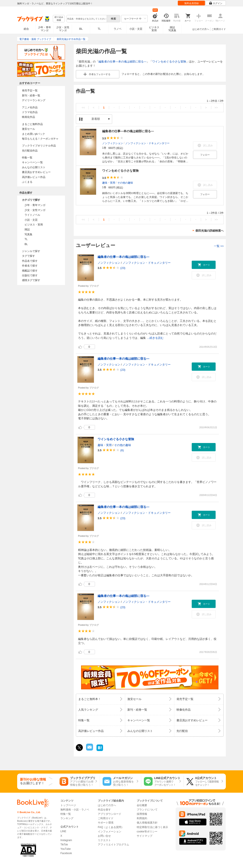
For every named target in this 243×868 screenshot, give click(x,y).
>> (216, 108)
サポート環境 (106, 823)
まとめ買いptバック (33, 134)
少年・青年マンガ (45, 29)
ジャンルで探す (31, 251)
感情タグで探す (31, 280)
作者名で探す (30, 266)
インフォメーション (110, 832)
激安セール (28, 129)
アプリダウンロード (110, 814)
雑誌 (27, 229)
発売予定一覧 (30, 91)
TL (99, 29)
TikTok (64, 845)
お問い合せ (104, 836)
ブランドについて (147, 810)
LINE (63, 831)
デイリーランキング (34, 100)
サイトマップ (145, 836)
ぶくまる (27, 182)
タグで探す (28, 256)
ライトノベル (32, 215)
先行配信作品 (30, 151)
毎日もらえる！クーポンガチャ (40, 139)
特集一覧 (27, 158)
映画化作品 (28, 117)
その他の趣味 (125, 183)
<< (83, 108)
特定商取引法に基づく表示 (152, 827)
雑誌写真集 (172, 29)
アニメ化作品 (30, 107)
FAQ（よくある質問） (111, 827)
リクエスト (104, 840)
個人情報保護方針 (147, 823)
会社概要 (142, 805)
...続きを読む (155, 338)
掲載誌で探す (30, 271)
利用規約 (142, 818)
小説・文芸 (136, 29)
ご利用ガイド (219, 29)
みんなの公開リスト (34, 167)
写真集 (28, 234)
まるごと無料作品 (32, 124)
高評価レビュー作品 (34, 177)
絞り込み (59, 19)
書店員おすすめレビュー (36, 172)
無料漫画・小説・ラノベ (75, 810)
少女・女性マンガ (63, 29)
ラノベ (118, 29)
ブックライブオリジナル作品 (39, 146)
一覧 (219, 246)
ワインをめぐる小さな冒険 (169, 62)
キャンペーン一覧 (32, 162)
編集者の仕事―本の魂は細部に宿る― (122, 62)
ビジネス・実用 (34, 225)
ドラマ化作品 (30, 112)
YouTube (66, 849)
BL (81, 29)
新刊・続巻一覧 (31, 96)
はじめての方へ (201, 29)
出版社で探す (30, 275)
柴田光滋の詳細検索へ (210, 231)
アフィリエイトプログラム (113, 845)
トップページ (68, 805)
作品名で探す (30, 261)
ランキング (67, 818)
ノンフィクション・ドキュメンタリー (147, 143)
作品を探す (104, 810)
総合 (26, 29)
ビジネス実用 (154, 29)
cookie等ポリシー (147, 832)
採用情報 (142, 814)
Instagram (66, 840)
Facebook (66, 853)
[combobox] (87, 19)
